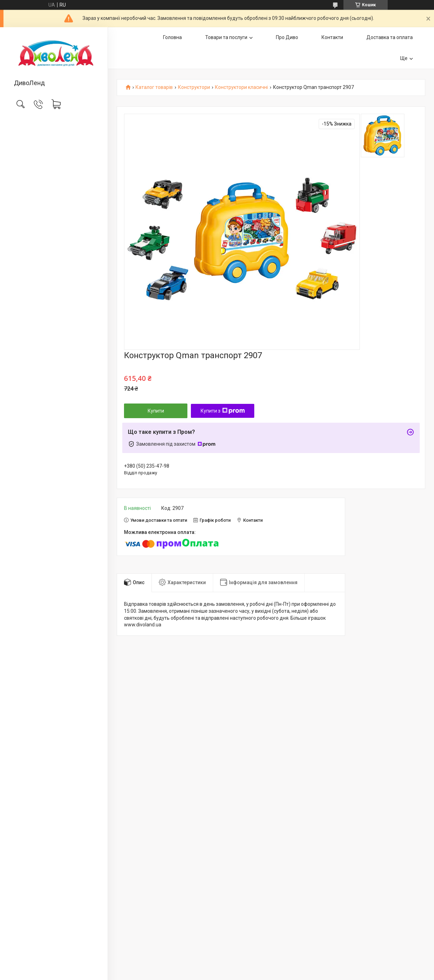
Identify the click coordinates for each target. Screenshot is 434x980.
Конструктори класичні (241, 87)
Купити (156, 411)
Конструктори (194, 87)
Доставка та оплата (390, 37)
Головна (172, 37)
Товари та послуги (226, 37)
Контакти (332, 37)
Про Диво (287, 37)
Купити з (223, 411)
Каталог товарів (154, 87)
